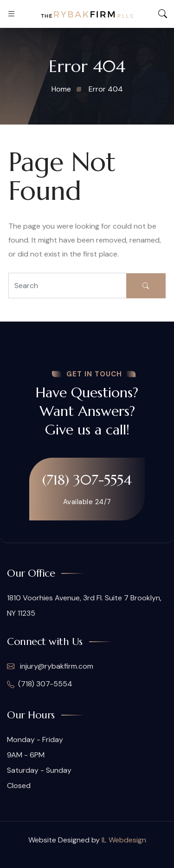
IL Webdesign (124, 840)
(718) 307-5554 (87, 480)
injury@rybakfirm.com (50, 666)
